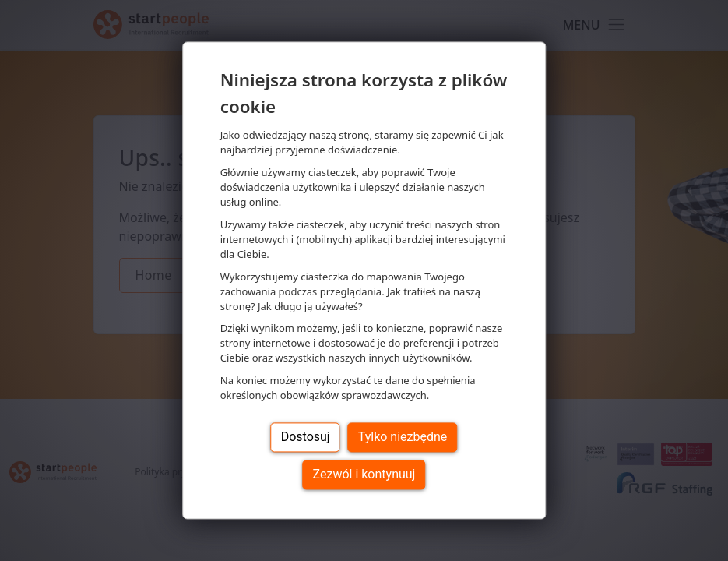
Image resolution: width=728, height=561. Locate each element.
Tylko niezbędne (403, 438)
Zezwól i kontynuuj (364, 475)
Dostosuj (306, 438)
